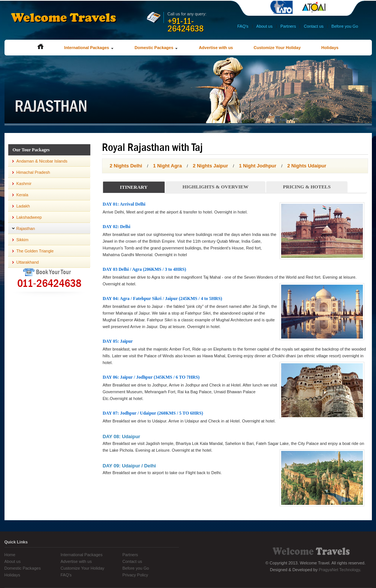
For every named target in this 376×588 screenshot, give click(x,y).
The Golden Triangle (35, 251)
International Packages (89, 48)
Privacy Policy (135, 575)
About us (264, 26)
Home (10, 555)
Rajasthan (26, 228)
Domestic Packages (156, 48)
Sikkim (22, 240)
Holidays (330, 48)
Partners (288, 26)
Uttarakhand (28, 262)
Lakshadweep (29, 217)
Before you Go (345, 26)
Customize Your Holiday (277, 48)
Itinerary (134, 187)
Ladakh (23, 206)
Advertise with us (216, 48)
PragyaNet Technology (339, 570)
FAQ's (243, 26)
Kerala (22, 195)
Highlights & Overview (216, 187)
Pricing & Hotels (307, 187)
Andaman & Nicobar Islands (42, 161)
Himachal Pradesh (33, 172)
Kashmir (24, 184)
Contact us (314, 26)
